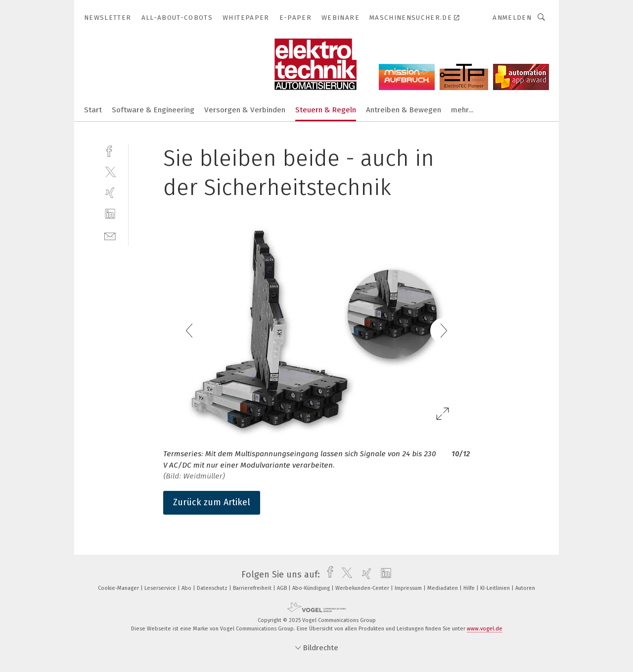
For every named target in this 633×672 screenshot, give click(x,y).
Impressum (409, 588)
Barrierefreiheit (253, 588)
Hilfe (470, 588)
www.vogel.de (485, 629)
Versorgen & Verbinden (245, 110)
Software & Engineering (153, 110)
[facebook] (110, 150)
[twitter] (110, 171)
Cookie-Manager (119, 588)
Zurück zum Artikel (212, 502)
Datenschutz (213, 588)
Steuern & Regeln (326, 110)
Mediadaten (443, 588)
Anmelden (512, 18)
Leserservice (161, 588)
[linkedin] (110, 214)
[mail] (110, 235)
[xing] (110, 193)
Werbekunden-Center (363, 588)
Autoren (525, 588)
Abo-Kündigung (312, 588)
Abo (187, 588)
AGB (283, 588)
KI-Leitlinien (496, 588)
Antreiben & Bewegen (404, 110)
